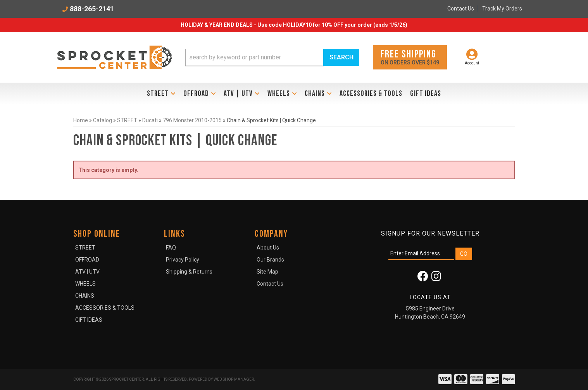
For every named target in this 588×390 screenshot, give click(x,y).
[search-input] (254, 57)
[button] (272, 57)
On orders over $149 (410, 57)
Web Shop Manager (234, 379)
